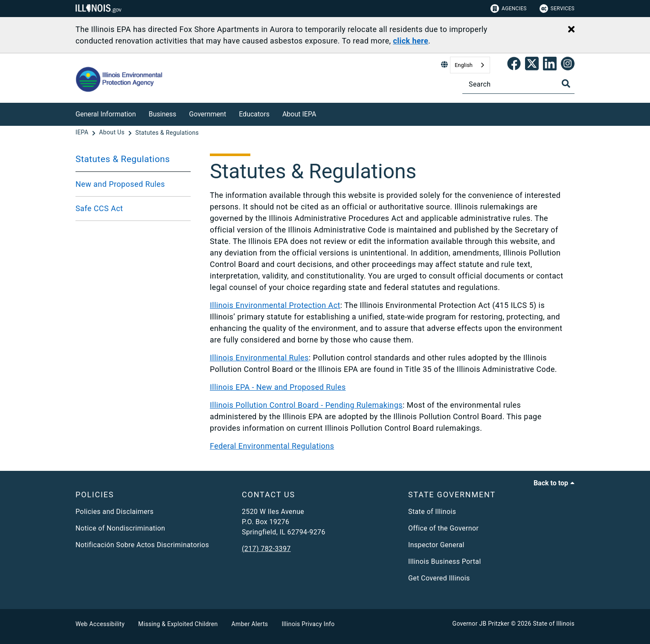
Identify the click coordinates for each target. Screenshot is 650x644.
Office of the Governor (443, 528)
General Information (106, 114)
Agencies (509, 9)
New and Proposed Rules (120, 184)
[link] (514, 65)
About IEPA (299, 114)
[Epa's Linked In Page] (550, 65)
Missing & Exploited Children (178, 624)
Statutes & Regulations (123, 159)
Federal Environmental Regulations (272, 446)
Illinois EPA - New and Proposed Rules (278, 387)
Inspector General (436, 545)
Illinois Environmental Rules (259, 358)
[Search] (518, 84)
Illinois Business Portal (445, 561)
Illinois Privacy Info (308, 624)
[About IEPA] (322, 113)
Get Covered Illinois (439, 578)
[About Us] (113, 133)
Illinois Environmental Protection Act (275, 305)
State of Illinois (432, 512)
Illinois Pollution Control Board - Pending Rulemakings (306, 405)
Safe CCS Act (99, 208)
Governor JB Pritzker (481, 624)
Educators (254, 114)
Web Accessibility (100, 624)
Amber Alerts (250, 624)
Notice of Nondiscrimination (120, 528)
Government (207, 114)
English (464, 65)
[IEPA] (83, 133)
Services (557, 9)
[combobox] (470, 65)
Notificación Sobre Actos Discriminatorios (142, 545)
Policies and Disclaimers (115, 512)
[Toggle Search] (566, 84)
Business (163, 114)
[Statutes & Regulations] (167, 133)
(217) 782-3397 (266, 549)
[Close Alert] (571, 30)
